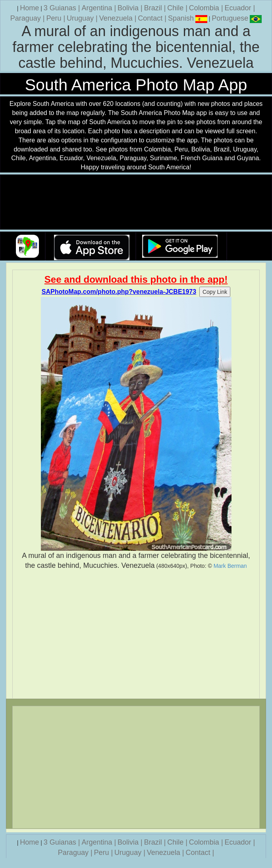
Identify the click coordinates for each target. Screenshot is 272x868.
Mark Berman (230, 566)
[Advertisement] (136, 634)
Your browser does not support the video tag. (136, 202)
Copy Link (215, 292)
